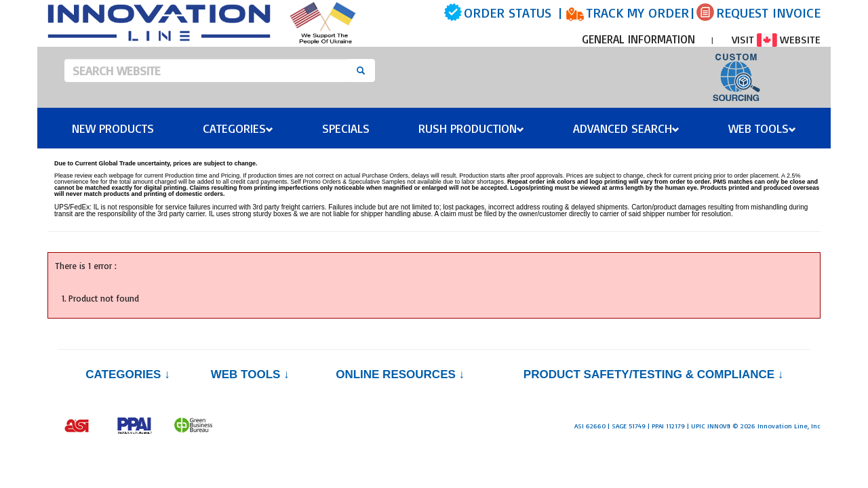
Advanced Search (626, 128)
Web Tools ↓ (250, 374)
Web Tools (762, 128)
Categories (238, 128)
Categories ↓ (127, 374)
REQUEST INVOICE (768, 13)
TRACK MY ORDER (637, 13)
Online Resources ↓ (400, 374)
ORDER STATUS (508, 13)
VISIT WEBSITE (776, 39)
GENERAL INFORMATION (638, 39)
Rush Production (471, 128)
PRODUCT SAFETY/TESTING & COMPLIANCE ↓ (653, 374)
